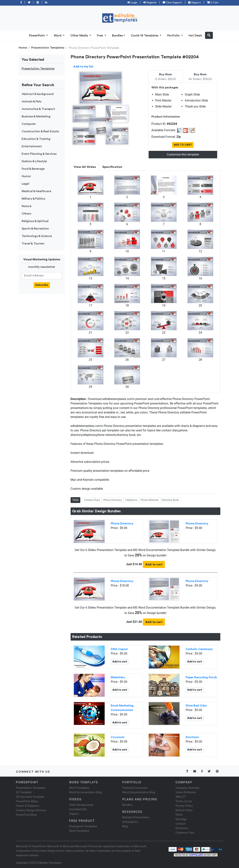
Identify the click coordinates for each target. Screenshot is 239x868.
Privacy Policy (184, 806)
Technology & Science (37, 236)
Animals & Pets (32, 101)
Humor (26, 176)
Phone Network (150, 500)
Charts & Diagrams (28, 806)
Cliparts (74, 814)
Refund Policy (184, 810)
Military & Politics (33, 199)
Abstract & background (38, 94)
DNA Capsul (119, 649)
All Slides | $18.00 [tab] (200, 77)
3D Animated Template (30, 797)
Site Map (181, 819)
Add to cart (154, 564)
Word (58, 36)
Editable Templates (50, 863)
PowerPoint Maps (27, 801)
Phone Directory (112, 500)
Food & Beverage (33, 169)
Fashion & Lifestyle (34, 161)
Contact (180, 824)
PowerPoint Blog (26, 815)
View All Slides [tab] (85, 167)
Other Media (80, 36)
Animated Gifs (78, 809)
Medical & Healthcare (36, 191)
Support (194, 3)
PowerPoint (37, 36)
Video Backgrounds (81, 805)
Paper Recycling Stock (201, 677)
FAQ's (179, 815)
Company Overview (187, 788)
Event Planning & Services (39, 154)
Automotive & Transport (38, 109)
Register (150, 3)
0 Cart (213, 3)
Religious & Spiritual (35, 221)
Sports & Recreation (35, 229)
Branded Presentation (136, 817)
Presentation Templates (48, 48)
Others (26, 214)
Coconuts (118, 737)
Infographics (130, 822)
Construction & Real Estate (40, 131)
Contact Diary (92, 500)
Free (100, 36)
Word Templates (79, 788)
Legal (25, 184)
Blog (125, 826)
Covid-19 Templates (145, 36)
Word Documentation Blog (85, 792)
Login (132, 3)
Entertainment (32, 146)
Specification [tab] (112, 167)
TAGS (76, 500)
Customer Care (185, 833)
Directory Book (170, 500)
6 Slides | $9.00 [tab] (166, 77)
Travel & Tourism (33, 244)
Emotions (192, 737)
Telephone (131, 500)
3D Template (24, 792)
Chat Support (172, 3)
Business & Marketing (36, 116)
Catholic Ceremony (199, 649)
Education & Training (36, 139)
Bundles (117, 36)
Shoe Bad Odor (196, 706)
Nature (27, 206)
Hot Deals (195, 36)
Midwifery (118, 677)
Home (23, 48)
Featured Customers (135, 788)
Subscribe (42, 285)
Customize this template (183, 154)
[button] (209, 35)
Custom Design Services (31, 810)
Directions (182, 828)
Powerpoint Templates (83, 826)
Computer (29, 124)
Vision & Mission (186, 792)
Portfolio (174, 36)
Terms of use (184, 801)
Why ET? (181, 797)
